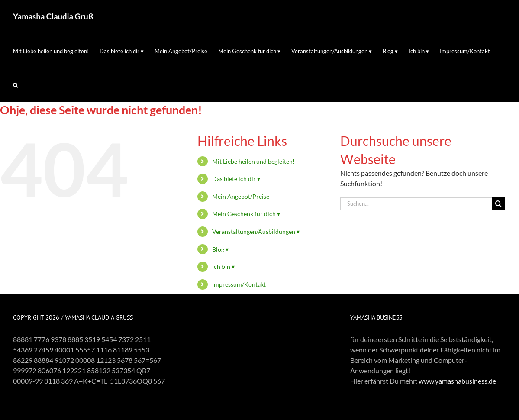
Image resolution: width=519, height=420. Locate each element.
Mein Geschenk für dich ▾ (246, 214)
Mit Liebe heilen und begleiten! (253, 161)
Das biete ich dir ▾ (236, 179)
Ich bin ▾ (223, 267)
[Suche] (498, 204)
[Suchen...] (416, 204)
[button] (16, 85)
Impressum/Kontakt (239, 284)
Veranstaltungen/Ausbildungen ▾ (256, 231)
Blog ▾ (220, 249)
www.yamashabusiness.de (457, 381)
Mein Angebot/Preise (241, 196)
